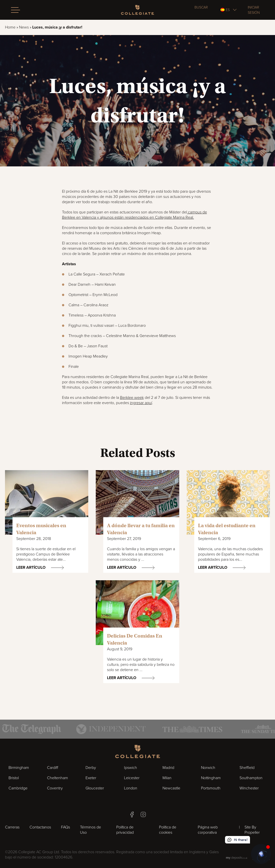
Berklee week (132, 398)
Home (10, 27)
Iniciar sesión (254, 10)
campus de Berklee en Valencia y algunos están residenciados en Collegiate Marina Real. (134, 215)
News (24, 27)
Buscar (201, 7)
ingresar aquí (141, 403)
